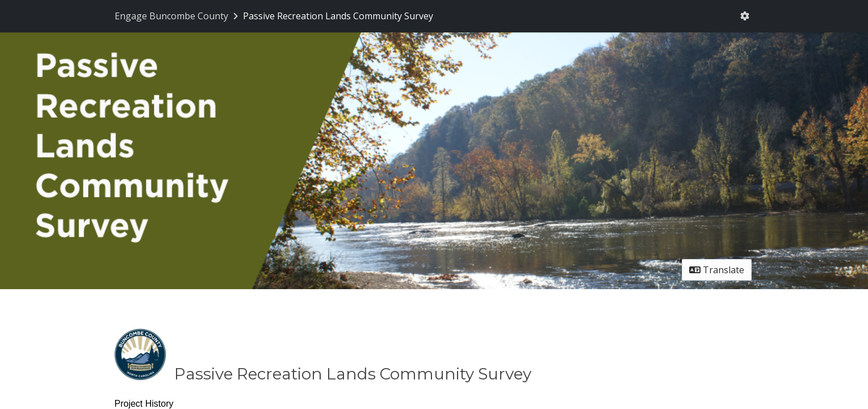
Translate (717, 270)
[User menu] (745, 16)
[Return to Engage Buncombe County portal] (177, 16)
